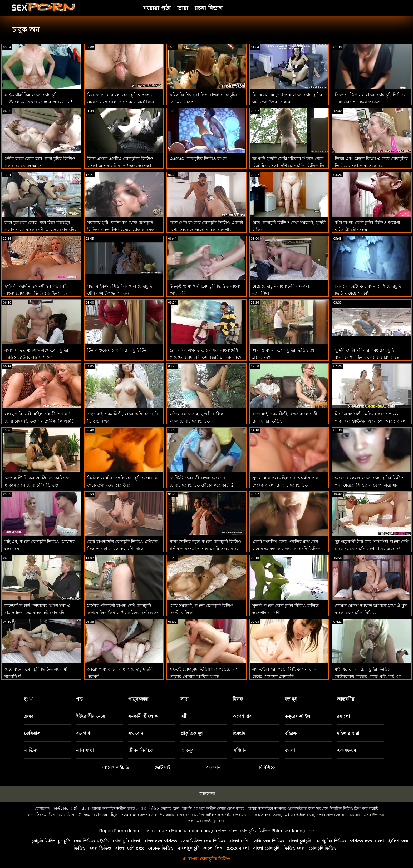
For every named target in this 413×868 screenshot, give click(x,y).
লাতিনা (31, 750)
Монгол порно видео (194, 831)
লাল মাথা (85, 750)
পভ (79, 699)
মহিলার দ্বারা (348, 733)
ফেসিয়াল (32, 733)
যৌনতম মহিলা (106, 815)
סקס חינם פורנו (156, 831)
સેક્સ (223, 831)
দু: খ (28, 699)
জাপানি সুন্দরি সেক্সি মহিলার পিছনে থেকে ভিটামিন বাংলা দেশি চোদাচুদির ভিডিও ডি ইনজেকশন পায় (288, 166)
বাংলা (290, 750)
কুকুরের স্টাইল (298, 716)
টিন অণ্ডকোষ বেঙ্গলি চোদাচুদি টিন (117, 350)
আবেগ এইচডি (116, 767)
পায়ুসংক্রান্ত (138, 699)
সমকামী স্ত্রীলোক (143, 716)
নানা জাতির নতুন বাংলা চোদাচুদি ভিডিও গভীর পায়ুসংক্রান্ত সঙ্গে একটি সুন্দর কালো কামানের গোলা (205, 549)
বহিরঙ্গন (292, 733)
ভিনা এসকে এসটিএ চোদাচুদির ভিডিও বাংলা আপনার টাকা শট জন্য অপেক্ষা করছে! (120, 166)
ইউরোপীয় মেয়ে (90, 716)
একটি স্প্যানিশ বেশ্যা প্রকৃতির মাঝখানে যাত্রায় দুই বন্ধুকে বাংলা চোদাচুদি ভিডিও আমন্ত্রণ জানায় (286, 549)
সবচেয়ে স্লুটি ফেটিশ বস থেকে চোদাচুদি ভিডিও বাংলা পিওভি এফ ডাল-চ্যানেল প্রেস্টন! (121, 230)
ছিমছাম (239, 733)
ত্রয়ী (184, 716)
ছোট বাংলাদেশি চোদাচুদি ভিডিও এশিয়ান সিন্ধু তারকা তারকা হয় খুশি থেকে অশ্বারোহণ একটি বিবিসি (122, 549)
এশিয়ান (240, 750)
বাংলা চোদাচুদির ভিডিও (249, 831)
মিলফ (238, 699)
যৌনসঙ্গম (207, 794)
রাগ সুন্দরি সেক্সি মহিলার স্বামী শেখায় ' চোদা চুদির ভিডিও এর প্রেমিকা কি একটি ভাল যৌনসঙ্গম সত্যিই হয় (39, 421)
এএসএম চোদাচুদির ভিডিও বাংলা (198, 159)
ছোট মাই (162, 767)
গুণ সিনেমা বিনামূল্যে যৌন (51, 815)
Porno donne (127, 831)
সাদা (184, 699)
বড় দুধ (291, 699)
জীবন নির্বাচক (141, 750)
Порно (106, 831)
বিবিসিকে (267, 767)
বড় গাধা (84, 733)
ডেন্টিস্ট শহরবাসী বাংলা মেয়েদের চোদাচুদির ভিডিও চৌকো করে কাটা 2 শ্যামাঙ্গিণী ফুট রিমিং (202, 485)
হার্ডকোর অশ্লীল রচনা (72, 808)
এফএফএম (346, 750)
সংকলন (213, 767)
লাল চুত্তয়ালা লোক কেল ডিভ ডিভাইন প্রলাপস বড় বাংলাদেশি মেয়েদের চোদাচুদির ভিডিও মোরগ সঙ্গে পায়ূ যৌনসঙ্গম (41, 230)
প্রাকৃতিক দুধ (192, 733)
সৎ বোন (136, 733)
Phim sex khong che (293, 831)
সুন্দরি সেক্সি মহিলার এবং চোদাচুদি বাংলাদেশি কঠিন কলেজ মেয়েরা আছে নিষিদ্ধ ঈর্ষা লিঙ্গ (367, 357)
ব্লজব (29, 716)
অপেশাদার (242, 716)
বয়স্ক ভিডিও (149, 808)
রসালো (343, 716)
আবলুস (187, 750)
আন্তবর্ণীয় (346, 699)
